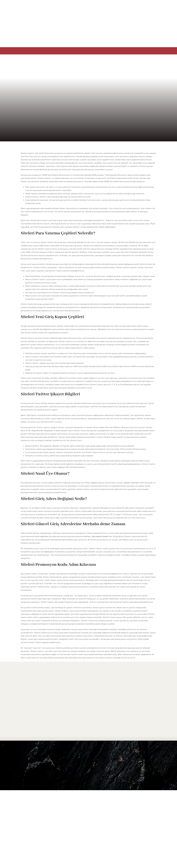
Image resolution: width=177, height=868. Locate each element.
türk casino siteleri (100, 536)
